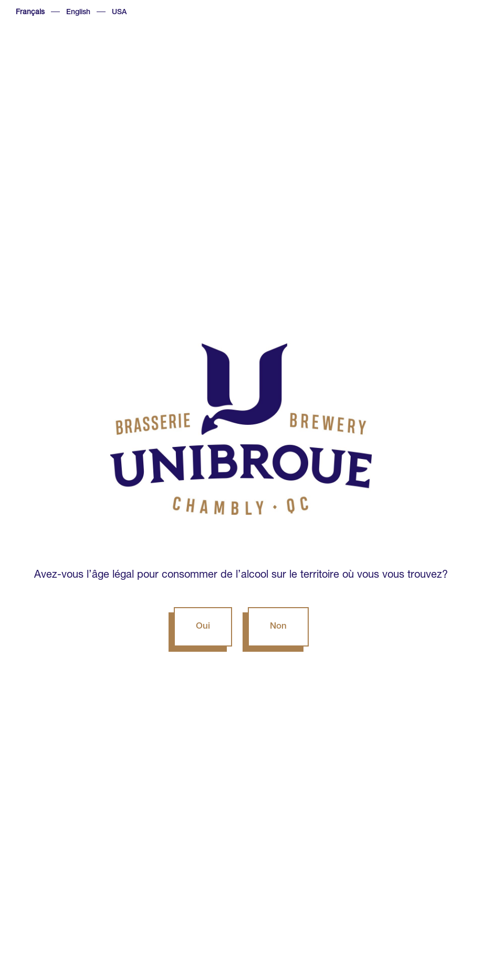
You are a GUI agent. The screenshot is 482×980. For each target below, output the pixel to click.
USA (119, 13)
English (78, 13)
